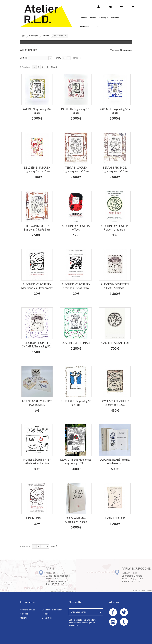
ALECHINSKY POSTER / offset (76, 228)
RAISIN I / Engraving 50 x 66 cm (37, 111)
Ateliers (93, 18)
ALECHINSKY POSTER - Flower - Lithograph (115, 228)
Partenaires (85, 26)
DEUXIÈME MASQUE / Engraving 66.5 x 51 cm (37, 169)
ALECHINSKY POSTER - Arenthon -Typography (76, 286)
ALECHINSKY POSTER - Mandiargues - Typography (37, 286)
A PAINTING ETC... (37, 518)
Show (58, 58)
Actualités (115, 18)
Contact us (47, 618)
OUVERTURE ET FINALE (76, 343)
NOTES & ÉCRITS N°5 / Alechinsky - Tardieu (37, 461)
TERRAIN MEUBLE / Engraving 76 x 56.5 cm (37, 228)
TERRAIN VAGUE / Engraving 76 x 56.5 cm (76, 169)
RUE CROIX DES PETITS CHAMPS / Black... (115, 286)
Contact (96, 26)
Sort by (23, 58)
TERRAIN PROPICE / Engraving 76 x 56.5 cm (115, 169)
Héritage (83, 18)
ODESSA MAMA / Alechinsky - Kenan (76, 520)
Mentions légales (28, 610)
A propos (24, 614)
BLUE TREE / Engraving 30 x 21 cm (76, 403)
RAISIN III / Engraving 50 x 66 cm (115, 111)
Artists (46, 36)
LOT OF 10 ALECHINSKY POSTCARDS (37, 403)
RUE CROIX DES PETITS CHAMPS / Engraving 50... (37, 345)
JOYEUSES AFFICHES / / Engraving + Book (115, 403)
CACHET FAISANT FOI (115, 343)
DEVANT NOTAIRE (115, 518)
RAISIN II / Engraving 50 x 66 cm (76, 111)
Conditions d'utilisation (52, 610)
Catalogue (104, 18)
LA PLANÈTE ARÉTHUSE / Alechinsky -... (115, 461)
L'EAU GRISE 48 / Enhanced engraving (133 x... (76, 461)
